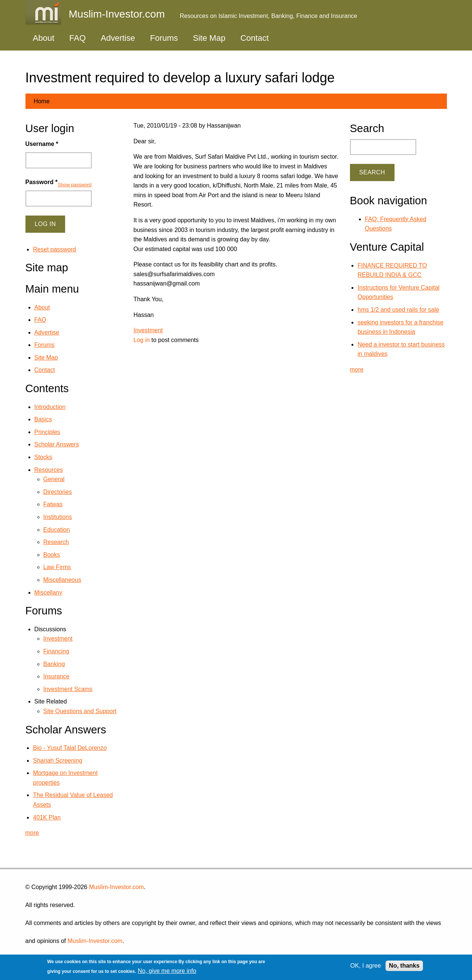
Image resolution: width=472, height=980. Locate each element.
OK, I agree (366, 966)
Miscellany (48, 593)
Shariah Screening (58, 761)
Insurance (57, 676)
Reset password (54, 249)
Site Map (209, 38)
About (44, 38)
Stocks (43, 457)
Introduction (50, 407)
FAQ (77, 38)
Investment (148, 330)
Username (42, 144)
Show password (74, 185)
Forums (164, 38)
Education (57, 530)
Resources (49, 470)
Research (56, 542)
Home (42, 101)
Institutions (58, 517)
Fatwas (53, 504)
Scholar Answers (57, 444)
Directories (58, 492)
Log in (142, 340)
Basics (43, 419)
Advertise (118, 38)
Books (52, 555)
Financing (56, 651)
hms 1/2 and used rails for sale (398, 310)
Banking (54, 664)
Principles (47, 432)
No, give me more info (167, 971)
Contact (255, 38)
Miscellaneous (62, 580)
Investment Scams (68, 689)
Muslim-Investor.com (117, 887)
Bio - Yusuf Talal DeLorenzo (70, 748)
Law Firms (57, 567)
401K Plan (47, 817)
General (54, 479)
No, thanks (404, 966)
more (32, 833)
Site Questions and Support (80, 711)
